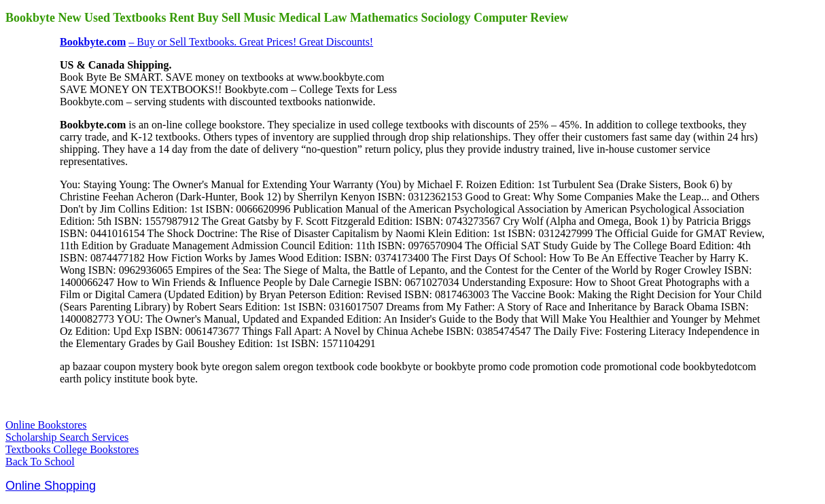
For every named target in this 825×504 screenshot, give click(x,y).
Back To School (40, 462)
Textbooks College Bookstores (72, 449)
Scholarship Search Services (67, 437)
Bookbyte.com (93, 42)
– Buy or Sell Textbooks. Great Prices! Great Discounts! (251, 42)
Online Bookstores (46, 425)
